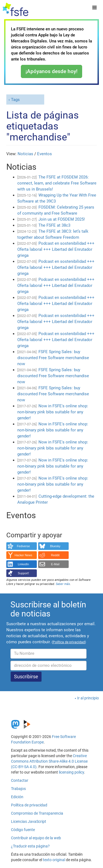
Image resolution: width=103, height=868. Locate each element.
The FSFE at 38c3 (54, 225)
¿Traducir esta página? (30, 846)
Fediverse (23, 546)
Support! (23, 573)
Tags (15, 100)
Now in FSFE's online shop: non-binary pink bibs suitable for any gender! (53, 412)
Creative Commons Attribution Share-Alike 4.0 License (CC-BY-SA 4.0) (49, 761)
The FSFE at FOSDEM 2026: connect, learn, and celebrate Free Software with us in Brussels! (57, 183)
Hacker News (23, 555)
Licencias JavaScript (29, 821)
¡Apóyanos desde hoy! (51, 71)
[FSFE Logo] (16, 10)
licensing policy (71, 772)
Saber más (63, 584)
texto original (54, 860)
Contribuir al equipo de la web (36, 838)
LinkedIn (23, 564)
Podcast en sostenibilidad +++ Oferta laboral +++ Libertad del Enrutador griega (56, 249)
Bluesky (55, 546)
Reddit (55, 555)
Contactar (20, 780)
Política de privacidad (29, 805)
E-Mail (55, 564)
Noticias (25, 154)
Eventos (44, 154)
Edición (17, 797)
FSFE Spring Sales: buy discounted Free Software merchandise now (53, 358)
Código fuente (23, 830)
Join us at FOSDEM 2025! (62, 219)
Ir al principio (88, 698)
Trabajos (18, 789)
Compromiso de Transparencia (37, 813)
